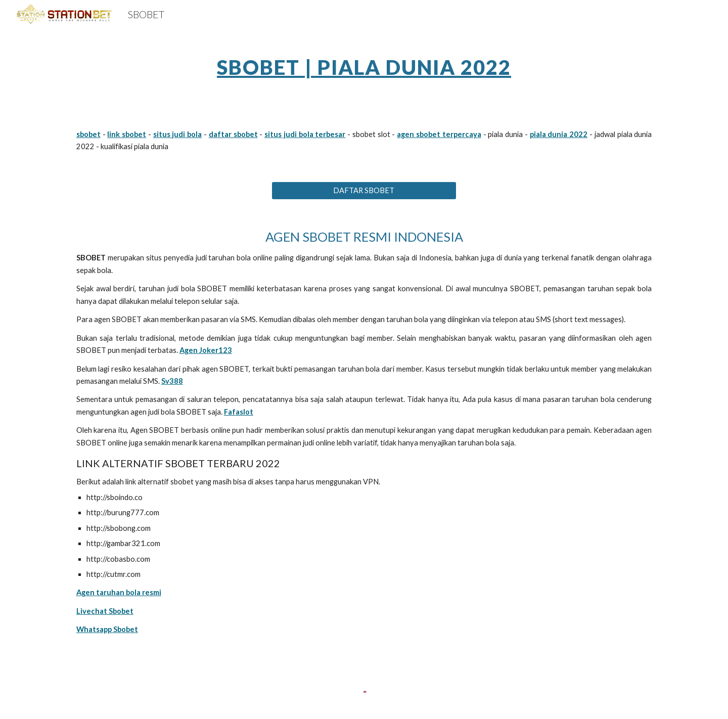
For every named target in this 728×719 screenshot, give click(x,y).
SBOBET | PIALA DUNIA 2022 (364, 67)
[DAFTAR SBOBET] (364, 191)
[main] (364, 63)
